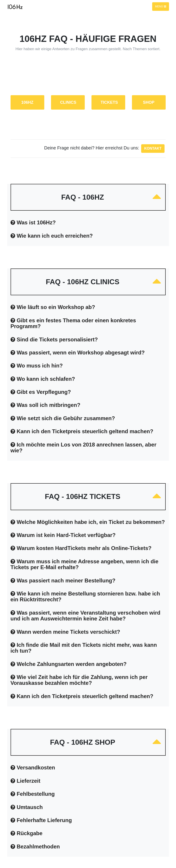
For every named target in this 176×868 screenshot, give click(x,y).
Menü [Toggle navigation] (161, 7)
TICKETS (109, 102)
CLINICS (68, 102)
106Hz (27, 102)
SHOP (149, 102)
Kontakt (153, 148)
